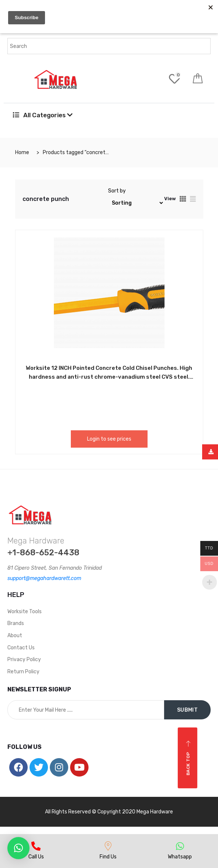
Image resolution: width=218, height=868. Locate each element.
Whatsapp (180, 857)
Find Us (108, 857)
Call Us (36, 857)
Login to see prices (109, 439)
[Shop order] (136, 203)
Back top (188, 758)
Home (22, 152)
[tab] (183, 199)
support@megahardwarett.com (44, 578)
